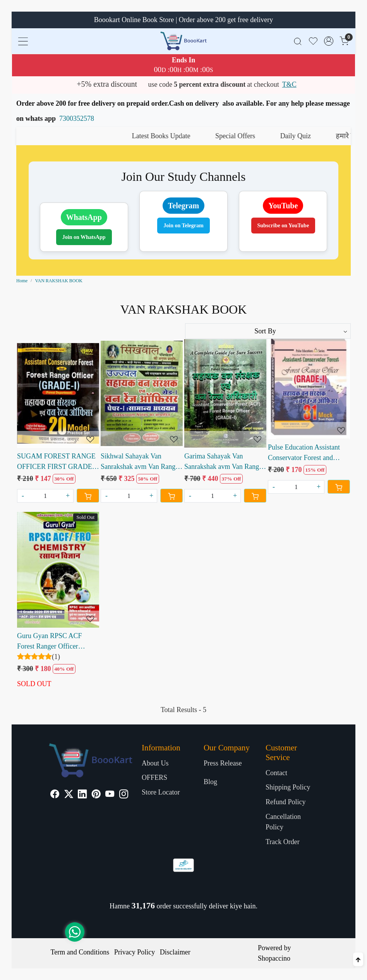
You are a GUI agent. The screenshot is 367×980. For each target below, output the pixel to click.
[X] (69, 795)
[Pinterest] (96, 795)
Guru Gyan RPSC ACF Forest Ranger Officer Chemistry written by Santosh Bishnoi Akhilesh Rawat (53, 642)
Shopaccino (274, 958)
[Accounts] (329, 41)
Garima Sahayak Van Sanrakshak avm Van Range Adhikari (223, 462)
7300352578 (77, 118)
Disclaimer (175, 952)
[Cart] (88, 496)
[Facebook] (55, 795)
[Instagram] (124, 795)
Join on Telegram (183, 226)
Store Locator (161, 792)
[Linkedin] (82, 795)
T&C (289, 84)
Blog (210, 782)
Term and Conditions (80, 952)
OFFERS (154, 777)
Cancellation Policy (283, 822)
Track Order (283, 842)
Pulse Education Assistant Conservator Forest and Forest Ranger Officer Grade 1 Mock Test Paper (308, 453)
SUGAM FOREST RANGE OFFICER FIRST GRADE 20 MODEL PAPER (56, 462)
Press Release (223, 763)
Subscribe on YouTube (283, 226)
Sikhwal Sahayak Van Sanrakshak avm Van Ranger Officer (141, 462)
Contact (276, 773)
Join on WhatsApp (84, 237)
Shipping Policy (288, 787)
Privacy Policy (135, 952)
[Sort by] (268, 331)
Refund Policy (286, 802)
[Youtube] (110, 795)
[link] (298, 41)
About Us (155, 763)
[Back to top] (358, 959)
